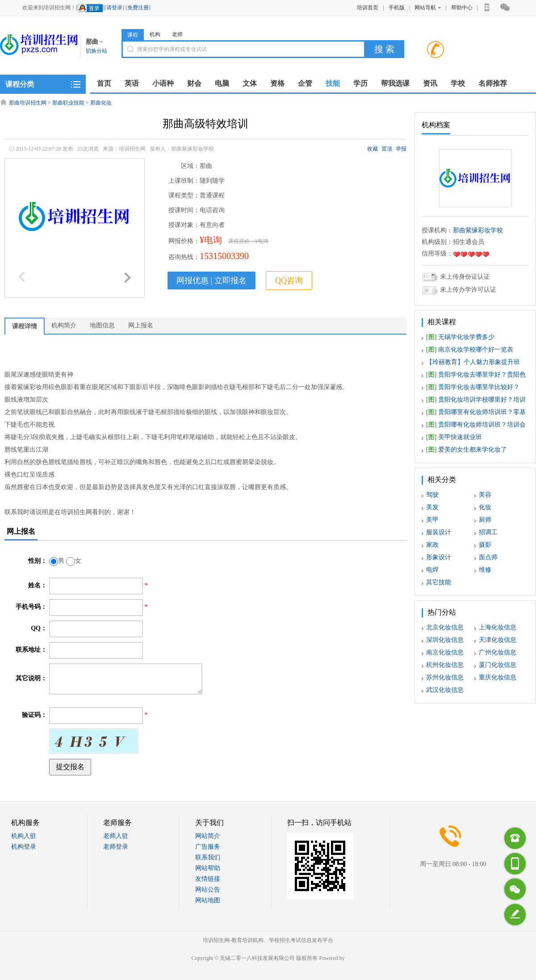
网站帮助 (208, 868)
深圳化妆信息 (445, 640)
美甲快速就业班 (454, 437)
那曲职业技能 (68, 103)
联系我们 (208, 857)
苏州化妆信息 (445, 677)
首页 (104, 83)
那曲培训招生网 (28, 103)
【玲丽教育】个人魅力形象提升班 (473, 362)
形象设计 (439, 557)
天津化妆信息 (498, 640)
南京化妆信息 (445, 652)
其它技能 (439, 582)
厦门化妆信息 (498, 665)
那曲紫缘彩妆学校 (478, 230)
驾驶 (432, 495)
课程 (133, 35)
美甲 (432, 520)
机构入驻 (24, 836)
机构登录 (24, 847)
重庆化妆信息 (498, 677)
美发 (432, 507)
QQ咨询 (289, 281)
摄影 (485, 545)
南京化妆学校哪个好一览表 (470, 350)
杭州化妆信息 (445, 665)
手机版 (397, 8)
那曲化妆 (101, 103)
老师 (177, 34)
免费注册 (138, 8)
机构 (155, 34)
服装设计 (439, 532)
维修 (485, 570)
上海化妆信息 (498, 627)
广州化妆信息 (498, 652)
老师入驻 (116, 836)
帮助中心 (462, 8)
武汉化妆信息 (445, 690)
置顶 (387, 149)
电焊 (432, 570)
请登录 (114, 8)
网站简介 (208, 836)
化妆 (485, 507)
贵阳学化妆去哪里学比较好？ (473, 387)
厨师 (485, 520)
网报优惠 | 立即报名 (211, 281)
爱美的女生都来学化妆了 (467, 450)
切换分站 (96, 51)
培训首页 (368, 8)
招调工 (488, 532)
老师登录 (116, 847)
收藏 (373, 149)
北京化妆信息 (445, 627)
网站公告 (208, 890)
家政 (432, 545)
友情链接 (208, 879)
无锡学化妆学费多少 (460, 337)
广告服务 (208, 847)
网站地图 (208, 900)
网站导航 (428, 8)
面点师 (488, 557)
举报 (401, 149)
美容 (485, 495)
